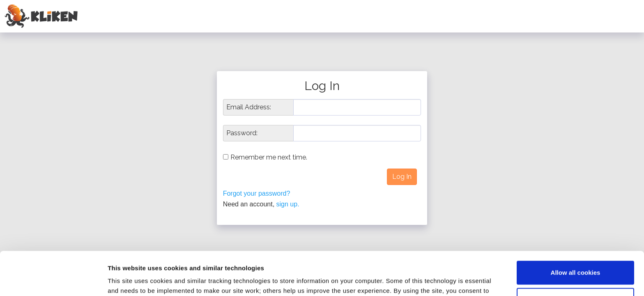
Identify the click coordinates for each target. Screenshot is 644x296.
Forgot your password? (257, 193)
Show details (127, 280)
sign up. (288, 204)
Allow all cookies (576, 229)
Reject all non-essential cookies (576, 256)
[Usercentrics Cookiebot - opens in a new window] (53, 280)
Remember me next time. (269, 157)
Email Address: (249, 107)
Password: (242, 133)
